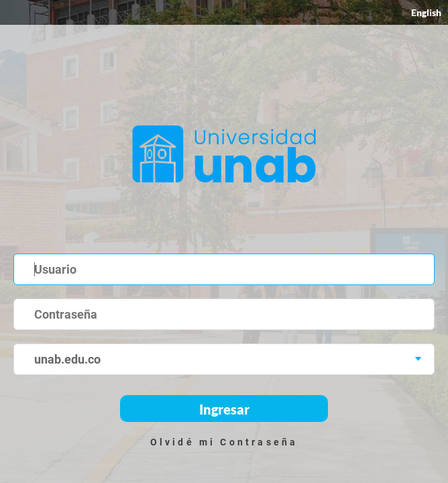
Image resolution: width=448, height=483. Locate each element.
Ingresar (224, 409)
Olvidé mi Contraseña (224, 442)
